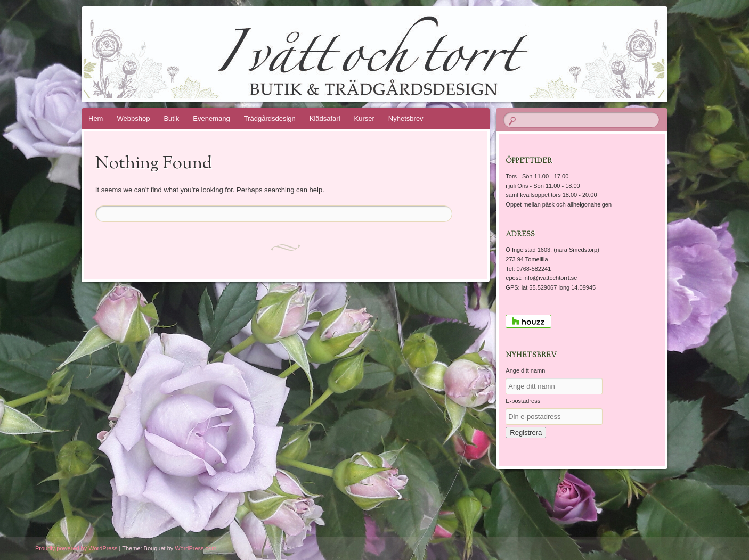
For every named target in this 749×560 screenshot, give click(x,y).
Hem (96, 118)
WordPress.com (196, 548)
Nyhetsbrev (406, 118)
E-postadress (523, 401)
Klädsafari (325, 118)
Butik (171, 118)
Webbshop (133, 118)
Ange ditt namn (525, 370)
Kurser (364, 118)
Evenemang (211, 118)
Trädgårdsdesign (270, 118)
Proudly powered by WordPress (76, 548)
